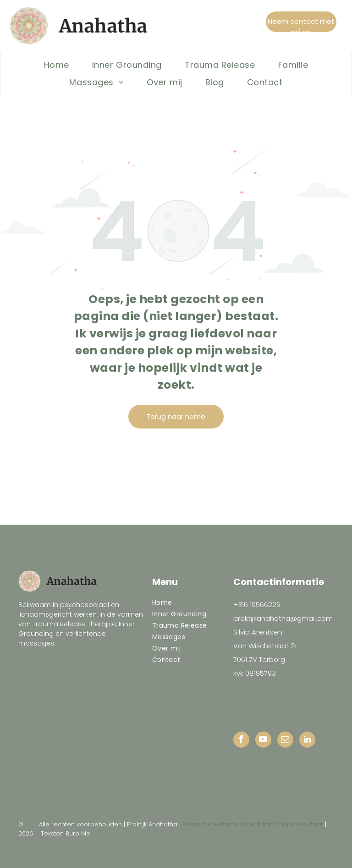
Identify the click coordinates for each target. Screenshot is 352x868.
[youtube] (263, 741)
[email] (285, 741)
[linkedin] (307, 741)
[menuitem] (57, 65)
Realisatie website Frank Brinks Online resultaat (253, 824)
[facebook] (241, 741)
